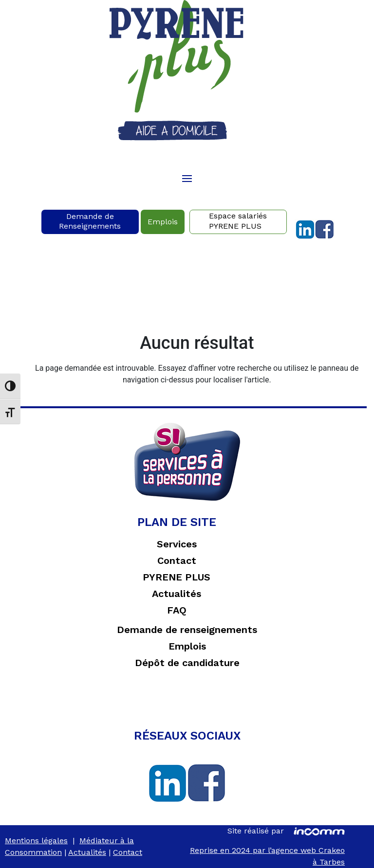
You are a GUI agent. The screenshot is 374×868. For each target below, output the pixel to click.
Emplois (163, 222)
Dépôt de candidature (187, 663)
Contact (177, 561)
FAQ (177, 610)
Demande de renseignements (187, 630)
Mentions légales (36, 841)
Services (177, 544)
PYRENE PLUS (177, 577)
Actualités (177, 594)
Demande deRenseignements (90, 221)
